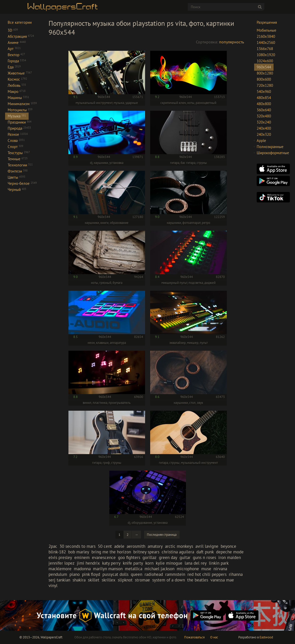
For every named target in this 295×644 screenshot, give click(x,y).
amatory (155, 546)
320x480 (264, 116)
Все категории (20, 22)
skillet (94, 580)
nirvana (220, 569)
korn (149, 563)
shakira (79, 580)
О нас (214, 637)
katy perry (111, 563)
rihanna (236, 574)
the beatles (198, 580)
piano (75, 574)
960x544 (264, 67)
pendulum (58, 574)
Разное (18, 134)
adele (119, 546)
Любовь (17, 85)
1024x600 (265, 61)
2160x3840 (266, 36)
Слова (16, 141)
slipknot (125, 580)
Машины (18, 98)
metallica (134, 569)
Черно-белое (22, 183)
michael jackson (160, 569)
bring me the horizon (111, 552)
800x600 (264, 79)
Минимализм (22, 104)
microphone (188, 569)
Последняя (162, 535)
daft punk (205, 552)
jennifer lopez (62, 563)
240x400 (264, 128)
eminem (82, 557)
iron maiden (230, 557)
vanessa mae (222, 580)
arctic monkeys (179, 546)
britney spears (146, 552)
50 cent (105, 546)
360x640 (264, 110)
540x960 (264, 92)
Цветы (16, 177)
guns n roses (204, 557)
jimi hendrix (88, 563)
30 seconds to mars (78, 546)
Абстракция (21, 36)
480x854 (264, 98)
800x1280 (265, 73)
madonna (82, 569)
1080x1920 (266, 55)
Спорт (15, 147)
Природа (19, 128)
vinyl (53, 586)
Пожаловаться (194, 637)
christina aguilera (178, 552)
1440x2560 (266, 42)
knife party (133, 563)
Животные (20, 73)
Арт (14, 49)
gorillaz (150, 557)
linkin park (219, 563)
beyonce (228, 546)
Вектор (16, 55)
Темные (18, 159)
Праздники (20, 122)
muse (206, 569)
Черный (17, 190)
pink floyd (91, 574)
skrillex (109, 580)
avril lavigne (207, 546)
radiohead (154, 574)
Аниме (17, 42)
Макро (17, 92)
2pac (53, 546)
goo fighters (129, 557)
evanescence (104, 557)
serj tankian (59, 580)
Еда (14, 67)
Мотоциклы (20, 110)
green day (168, 557)
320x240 (264, 122)
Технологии (20, 165)
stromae (142, 580)
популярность (232, 42)
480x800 (264, 104)
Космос (17, 79)
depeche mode (230, 552)
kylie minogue (169, 563)
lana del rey (196, 563)
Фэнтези (18, 171)
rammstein (175, 574)
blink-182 (57, 552)
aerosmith (136, 546)
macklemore (60, 569)
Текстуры (19, 153)
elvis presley (60, 557)
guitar (185, 557)
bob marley (79, 552)
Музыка (17, 116)
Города (17, 61)
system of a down (169, 580)
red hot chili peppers (207, 574)
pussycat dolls (115, 574)
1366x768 (265, 49)
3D (13, 30)
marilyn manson (108, 569)
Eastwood (266, 637)
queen (137, 574)
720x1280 (265, 85)
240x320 (264, 134)
